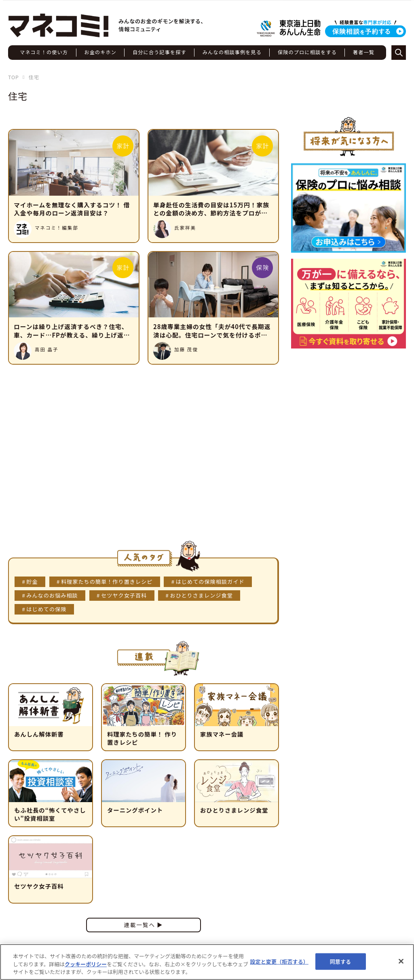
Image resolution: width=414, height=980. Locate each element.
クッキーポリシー (86, 964)
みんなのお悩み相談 (52, 595)
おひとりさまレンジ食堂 (202, 595)
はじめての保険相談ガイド (210, 582)
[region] (207, 962)
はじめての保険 (46, 609)
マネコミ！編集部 (57, 228)
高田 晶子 (47, 349)
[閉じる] (401, 961)
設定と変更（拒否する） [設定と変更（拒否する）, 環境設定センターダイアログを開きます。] (279, 961)
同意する (341, 961)
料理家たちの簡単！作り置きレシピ (107, 582)
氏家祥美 (185, 228)
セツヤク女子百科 (124, 595)
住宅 (18, 96)
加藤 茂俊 (186, 349)
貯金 (32, 582)
